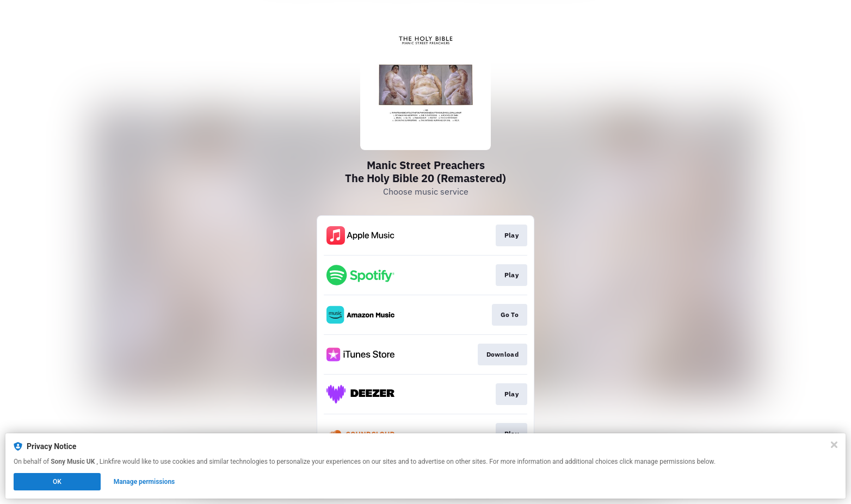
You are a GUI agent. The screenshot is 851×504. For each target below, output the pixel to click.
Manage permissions (144, 482)
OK (57, 482)
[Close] (834, 445)
